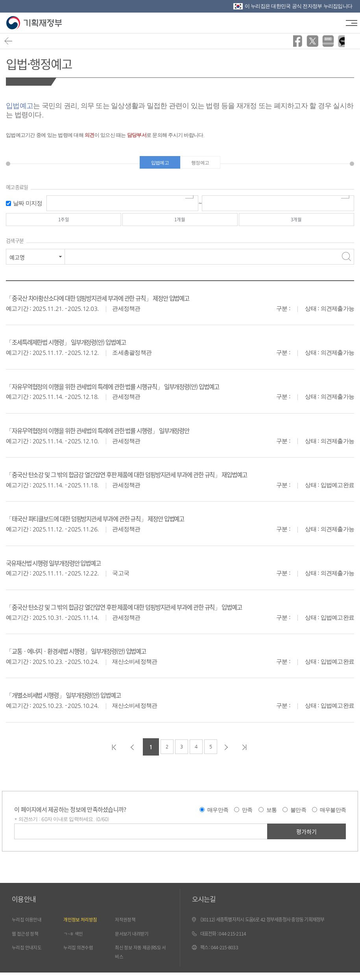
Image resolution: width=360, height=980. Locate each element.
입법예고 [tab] (157, 164)
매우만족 (218, 815)
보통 (272, 815)
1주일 (64, 224)
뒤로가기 (10, 43)
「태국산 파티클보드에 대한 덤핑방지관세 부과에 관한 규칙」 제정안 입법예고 (114, 524)
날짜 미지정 (28, 206)
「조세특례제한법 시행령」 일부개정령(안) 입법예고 (78, 347)
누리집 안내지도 (29, 954)
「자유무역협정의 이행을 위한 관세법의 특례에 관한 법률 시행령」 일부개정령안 (117, 435)
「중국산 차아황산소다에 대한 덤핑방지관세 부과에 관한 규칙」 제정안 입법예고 (117, 303)
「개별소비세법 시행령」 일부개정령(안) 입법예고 (75, 700)
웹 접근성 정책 (28, 940)
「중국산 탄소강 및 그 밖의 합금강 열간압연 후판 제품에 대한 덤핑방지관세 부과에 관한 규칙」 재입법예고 (152, 480)
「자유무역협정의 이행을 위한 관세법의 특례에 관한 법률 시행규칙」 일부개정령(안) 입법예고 (135, 391)
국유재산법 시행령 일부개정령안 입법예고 (64, 568)
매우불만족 (333, 815)
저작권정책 (127, 925)
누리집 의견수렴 (81, 954)
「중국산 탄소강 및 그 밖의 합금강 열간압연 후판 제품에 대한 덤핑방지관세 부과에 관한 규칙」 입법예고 (149, 612)
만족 (247, 815)
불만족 (298, 815)
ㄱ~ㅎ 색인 (75, 940)
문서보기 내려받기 (135, 940)
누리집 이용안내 (29, 925)
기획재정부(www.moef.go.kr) (34, 23)
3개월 (297, 224)
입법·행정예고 (46, 62)
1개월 (180, 224)
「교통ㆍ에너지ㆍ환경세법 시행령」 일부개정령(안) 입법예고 (91, 656)
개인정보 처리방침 (83, 925)
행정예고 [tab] (204, 164)
